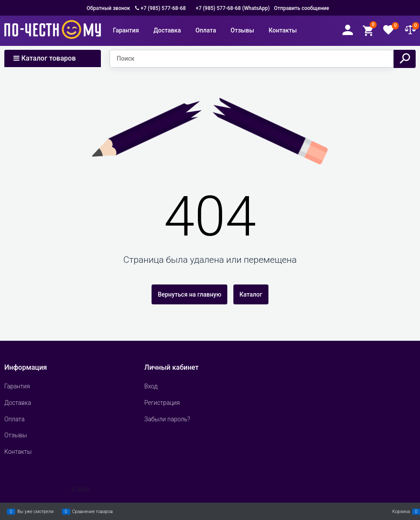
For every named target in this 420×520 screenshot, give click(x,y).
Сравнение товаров (93, 511)
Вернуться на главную (189, 294)
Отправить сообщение (302, 8)
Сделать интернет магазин (35, 489)
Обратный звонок (108, 8)
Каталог (251, 294)
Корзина (401, 511)
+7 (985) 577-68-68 (163, 8)
